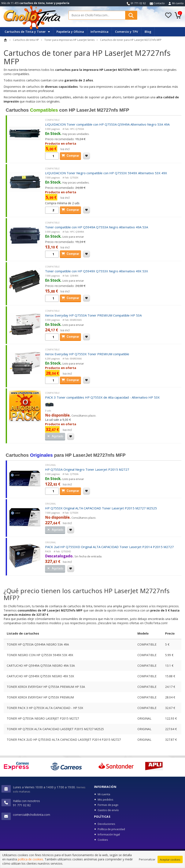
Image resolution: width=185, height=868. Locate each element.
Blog (148, 32)
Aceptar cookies (170, 863)
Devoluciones (106, 824)
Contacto (157, 3)
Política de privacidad (111, 829)
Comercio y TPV (127, 32)
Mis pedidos (106, 799)
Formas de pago (108, 805)
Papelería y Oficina (70, 32)
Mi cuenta (178, 3)
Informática (99, 32)
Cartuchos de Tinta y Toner (27, 32)
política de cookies (30, 863)
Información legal (109, 834)
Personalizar (147, 863)
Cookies (103, 840)
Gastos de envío (108, 810)
